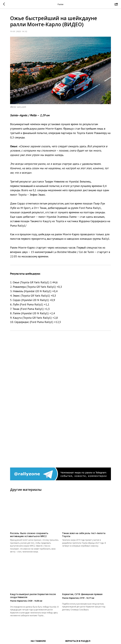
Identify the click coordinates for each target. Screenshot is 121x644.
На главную (38, 641)
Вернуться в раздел (78, 641)
